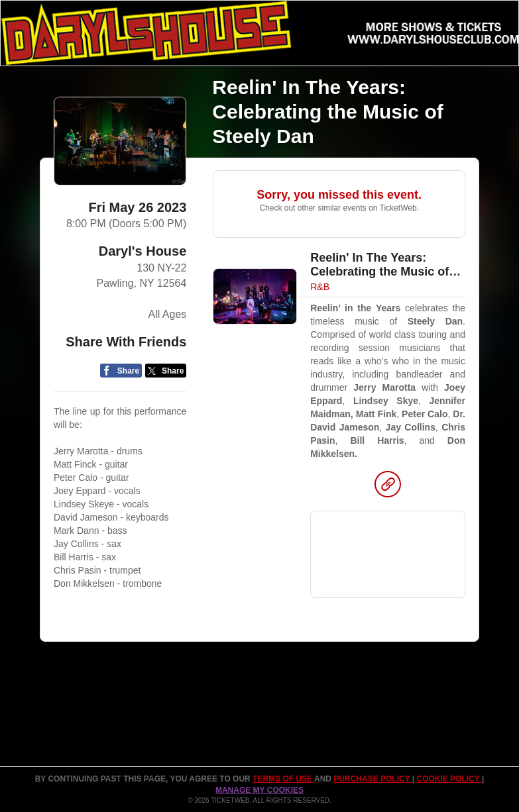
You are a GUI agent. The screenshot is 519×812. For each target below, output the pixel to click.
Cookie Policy (449, 779)
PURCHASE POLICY (373, 779)
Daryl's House (143, 251)
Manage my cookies (259, 790)
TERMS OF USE (283, 779)
